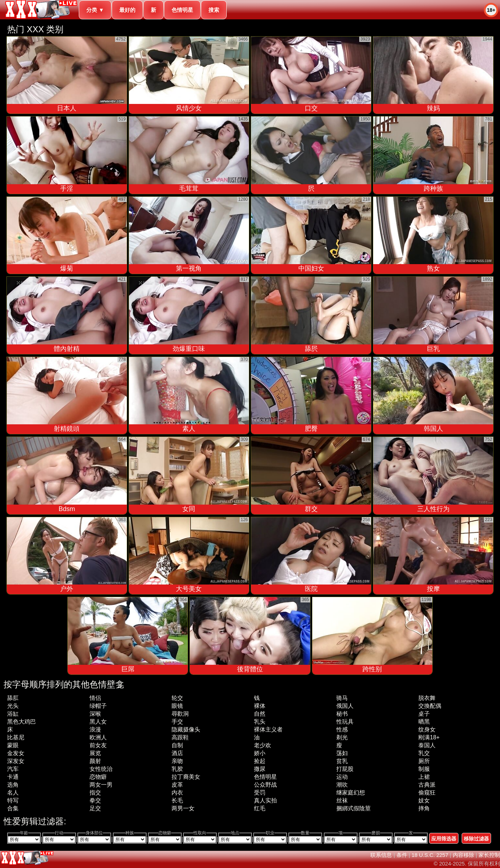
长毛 (177, 800)
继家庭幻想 (351, 793)
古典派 (427, 785)
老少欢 (263, 745)
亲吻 (177, 761)
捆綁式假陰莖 (354, 808)
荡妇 (342, 753)
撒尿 (260, 769)
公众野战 (265, 785)
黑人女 (98, 722)
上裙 (424, 777)
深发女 (16, 761)
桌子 (424, 714)
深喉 (95, 714)
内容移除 (463, 855)
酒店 (177, 753)
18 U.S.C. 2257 (430, 855)
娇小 (260, 753)
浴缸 (13, 714)
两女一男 (101, 785)
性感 (342, 729)
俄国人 (345, 706)
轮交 (177, 698)
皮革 (177, 785)
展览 (95, 753)
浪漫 (95, 729)
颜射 (95, 761)
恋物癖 (98, 777)
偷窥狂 (427, 793)
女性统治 (101, 769)
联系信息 (381, 855)
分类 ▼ (95, 10)
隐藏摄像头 (186, 729)
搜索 (214, 10)
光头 (13, 706)
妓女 (424, 800)
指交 (95, 793)
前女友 (98, 745)
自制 (177, 745)
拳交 (95, 800)
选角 (13, 785)
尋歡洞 (180, 714)
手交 (177, 722)
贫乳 (342, 761)
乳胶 (177, 769)
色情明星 (182, 10)
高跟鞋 (180, 737)
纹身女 (427, 729)
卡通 (13, 777)
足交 (95, 808)
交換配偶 (430, 706)
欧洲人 (98, 737)
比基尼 (16, 737)
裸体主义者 (268, 729)
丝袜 (342, 800)
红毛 (260, 808)
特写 (13, 800)
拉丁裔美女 (186, 777)
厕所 (424, 761)
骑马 (342, 698)
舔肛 (13, 698)
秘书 (342, 714)
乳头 (260, 722)
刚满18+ (429, 737)
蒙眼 (13, 745)
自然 (260, 714)
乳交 (424, 753)
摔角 (424, 808)
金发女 (16, 753)
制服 (424, 769)
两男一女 (183, 808)
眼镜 (177, 706)
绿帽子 (98, 706)
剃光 (342, 737)
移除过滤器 (476, 839)
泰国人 (427, 745)
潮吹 (342, 785)
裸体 (260, 706)
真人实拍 (265, 800)
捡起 (260, 761)
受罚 (260, 793)
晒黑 (424, 722)
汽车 (13, 769)
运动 (342, 777)
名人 (13, 793)
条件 (402, 855)
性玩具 (345, 722)
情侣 (95, 698)
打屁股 (345, 769)
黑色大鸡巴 (21, 722)
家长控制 (489, 855)
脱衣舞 (427, 698)
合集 (13, 808)
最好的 (127, 10)
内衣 (177, 793)
